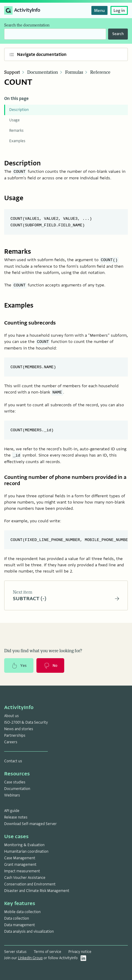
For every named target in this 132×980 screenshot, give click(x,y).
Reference (100, 72)
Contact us (13, 761)
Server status (15, 952)
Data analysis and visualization (29, 932)
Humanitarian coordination (26, 852)
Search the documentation (27, 25)
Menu (99, 10)
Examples (17, 141)
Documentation (43, 72)
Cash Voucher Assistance (25, 878)
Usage (14, 120)
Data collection (17, 918)
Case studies (15, 782)
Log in (119, 10)
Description (19, 110)
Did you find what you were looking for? (43, 651)
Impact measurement (22, 871)
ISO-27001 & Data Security (26, 722)
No (50, 666)
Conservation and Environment (30, 884)
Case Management (20, 858)
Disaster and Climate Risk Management (37, 891)
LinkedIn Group (30, 958)
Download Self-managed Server (30, 824)
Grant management (20, 865)
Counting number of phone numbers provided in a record (65, 480)
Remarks (16, 131)
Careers (11, 742)
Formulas (74, 72)
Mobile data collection (22, 912)
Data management (20, 925)
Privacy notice (80, 952)
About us (11, 716)
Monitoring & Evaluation (24, 845)
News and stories (19, 729)
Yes (19, 666)
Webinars (12, 795)
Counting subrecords (30, 323)
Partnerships (15, 736)
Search (118, 34)
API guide (12, 811)
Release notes (16, 817)
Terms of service (47, 952)
